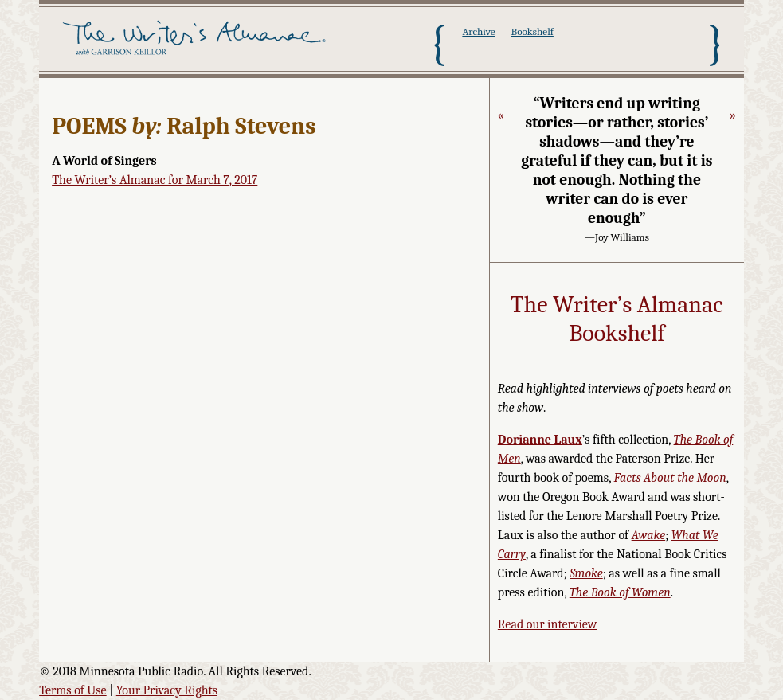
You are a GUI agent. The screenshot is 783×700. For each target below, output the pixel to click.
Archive (478, 31)
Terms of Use (73, 690)
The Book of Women (620, 592)
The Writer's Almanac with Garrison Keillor (197, 44)
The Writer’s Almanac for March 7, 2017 (155, 180)
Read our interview (548, 624)
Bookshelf (532, 31)
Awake (649, 535)
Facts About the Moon (669, 478)
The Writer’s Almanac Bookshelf (617, 319)
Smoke (586, 573)
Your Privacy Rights (167, 690)
